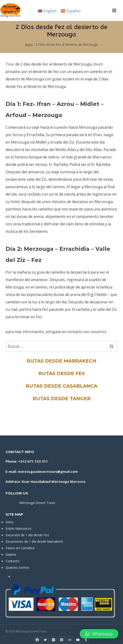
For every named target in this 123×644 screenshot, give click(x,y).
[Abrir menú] (114, 10)
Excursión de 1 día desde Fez (27, 535)
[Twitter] (45, 640)
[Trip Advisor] (70, 640)
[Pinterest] (62, 640)
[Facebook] (37, 640)
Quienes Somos (17, 567)
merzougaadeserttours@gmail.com (48, 472)
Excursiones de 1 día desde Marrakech (34, 541)
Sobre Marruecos (19, 528)
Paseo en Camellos (20, 548)
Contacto (13, 561)
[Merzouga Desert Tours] (10, 10)
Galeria (11, 554)
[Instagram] (54, 640)
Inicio (9, 522)
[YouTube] (78, 640)
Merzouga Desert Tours (37, 503)
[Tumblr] (86, 640)
